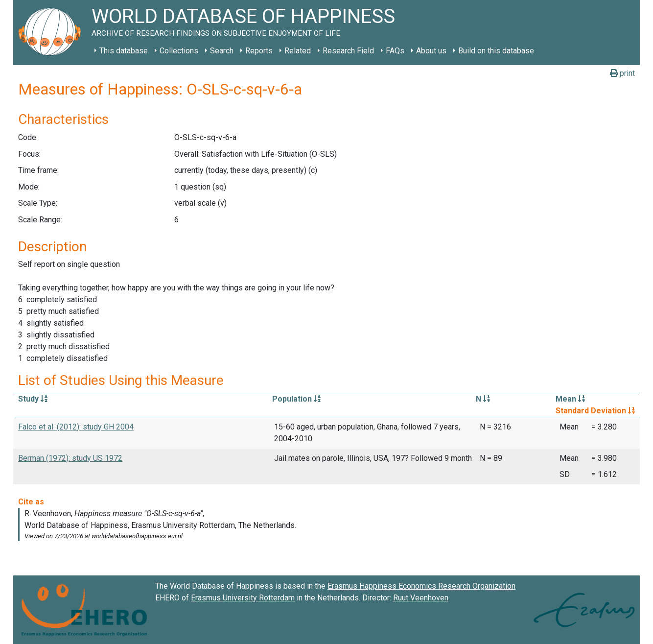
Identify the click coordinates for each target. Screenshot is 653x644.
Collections (179, 51)
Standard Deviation (595, 411)
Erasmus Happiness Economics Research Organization (421, 586)
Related (298, 51)
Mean (570, 399)
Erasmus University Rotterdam (243, 598)
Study (33, 399)
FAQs (395, 51)
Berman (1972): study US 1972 (70, 458)
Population (296, 399)
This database (124, 51)
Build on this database (496, 51)
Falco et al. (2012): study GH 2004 (76, 427)
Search (222, 51)
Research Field (348, 51)
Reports (259, 51)
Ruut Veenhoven (421, 598)
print (622, 73)
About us (431, 51)
